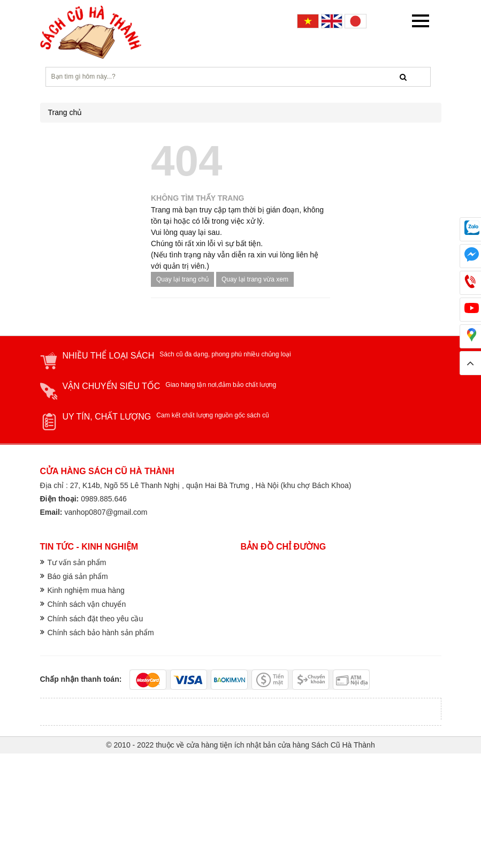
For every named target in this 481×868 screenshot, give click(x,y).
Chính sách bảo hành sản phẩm (101, 633)
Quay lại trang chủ (182, 279)
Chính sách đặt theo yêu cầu (96, 619)
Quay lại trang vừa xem (255, 279)
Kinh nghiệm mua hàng (86, 590)
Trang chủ (65, 112)
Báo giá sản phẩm (78, 576)
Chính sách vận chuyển (87, 604)
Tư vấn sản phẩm (77, 562)
